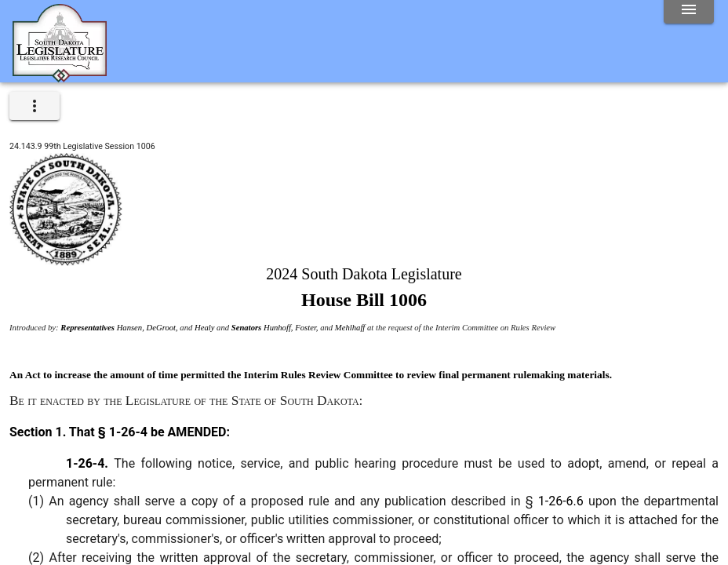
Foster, (308, 328)
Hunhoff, (279, 328)
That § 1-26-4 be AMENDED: (148, 432)
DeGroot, (164, 328)
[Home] (60, 76)
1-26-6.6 (561, 501)
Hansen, (132, 328)
